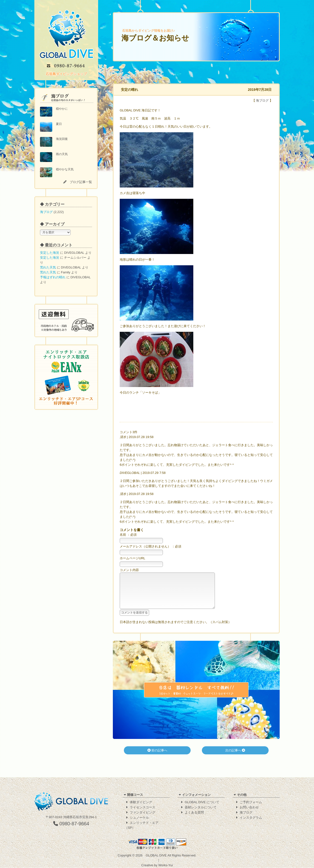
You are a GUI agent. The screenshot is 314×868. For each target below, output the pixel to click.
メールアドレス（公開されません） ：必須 (150, 546)
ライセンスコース (143, 808)
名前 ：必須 (128, 535)
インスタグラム (251, 818)
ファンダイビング (143, 813)
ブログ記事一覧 (81, 182)
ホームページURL (132, 558)
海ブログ (46, 212)
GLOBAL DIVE (156, 856)
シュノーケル (139, 818)
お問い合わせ (249, 808)
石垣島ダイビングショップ (66, 74)
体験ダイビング (141, 802)
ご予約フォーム (251, 802)
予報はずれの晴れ (53, 277)
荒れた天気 (48, 267)
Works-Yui (165, 865)
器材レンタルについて (201, 808)
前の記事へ (157, 758)
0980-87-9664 (71, 824)
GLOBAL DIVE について (202, 802)
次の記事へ (235, 758)
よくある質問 (194, 813)
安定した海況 (50, 253)
